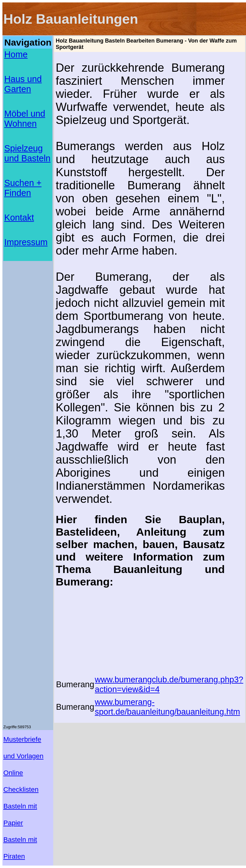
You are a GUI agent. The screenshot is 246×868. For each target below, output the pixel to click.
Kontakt (19, 218)
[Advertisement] (28, 280)
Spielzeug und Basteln (27, 153)
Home (16, 54)
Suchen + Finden (23, 188)
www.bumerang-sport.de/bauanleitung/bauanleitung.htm (168, 707)
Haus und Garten (23, 84)
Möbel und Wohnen (25, 119)
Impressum (26, 242)
